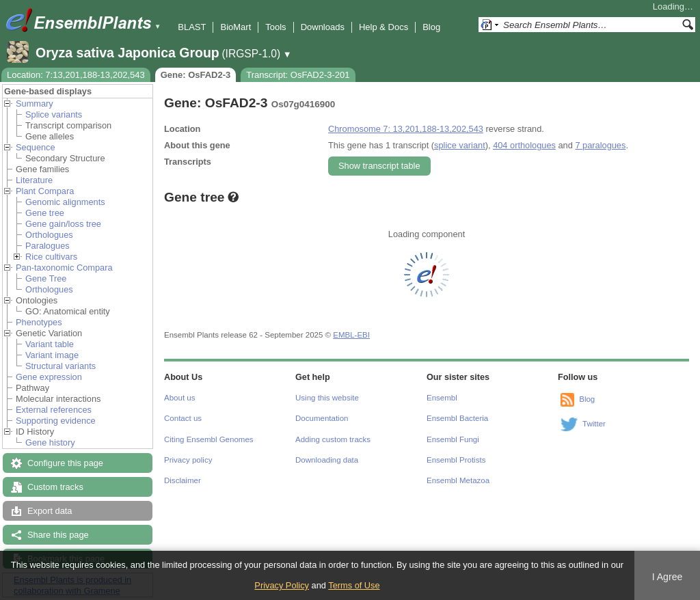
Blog (431, 27)
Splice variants (54, 114)
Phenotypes (39, 322)
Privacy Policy (282, 585)
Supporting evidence (56, 421)
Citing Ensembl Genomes (209, 439)
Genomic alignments (65, 202)
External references (54, 410)
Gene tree (45, 213)
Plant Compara (45, 191)
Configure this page (65, 463)
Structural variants (60, 366)
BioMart (235, 27)
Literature (34, 180)
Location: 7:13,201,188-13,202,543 (76, 75)
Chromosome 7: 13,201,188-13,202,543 (406, 129)
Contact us (183, 418)
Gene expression (49, 377)
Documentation (322, 418)
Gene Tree (46, 278)
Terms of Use (354, 585)
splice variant (460, 145)
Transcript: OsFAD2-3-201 (298, 75)
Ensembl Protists (456, 460)
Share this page (58, 535)
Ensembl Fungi (453, 439)
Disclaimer (183, 480)
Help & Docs (383, 27)
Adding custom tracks (333, 439)
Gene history (50, 442)
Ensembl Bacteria (457, 418)
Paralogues (48, 246)
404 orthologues (524, 145)
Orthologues (49, 235)
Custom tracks (55, 487)
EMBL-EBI (351, 335)
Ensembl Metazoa (458, 480)
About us (179, 398)
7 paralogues (600, 145)
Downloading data (327, 460)
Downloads (323, 27)
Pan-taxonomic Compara (64, 268)
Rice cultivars (51, 257)
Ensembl (442, 398)
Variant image (52, 355)
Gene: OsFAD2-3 (196, 75)
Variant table (50, 344)
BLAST (192, 27)
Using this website (327, 398)
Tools (275, 27)
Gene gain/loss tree (63, 224)
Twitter (594, 424)
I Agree (668, 577)
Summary (35, 104)
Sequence (36, 147)
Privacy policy (188, 460)
